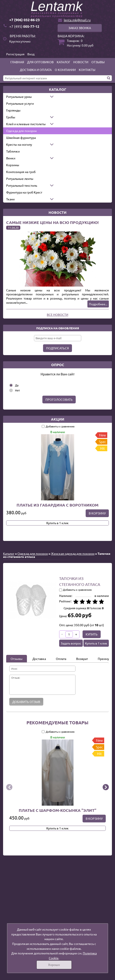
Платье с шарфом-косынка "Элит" (57, 810)
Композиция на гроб (21, 172)
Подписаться (57, 348)
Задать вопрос (71, 643)
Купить (92, 634)
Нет (17, 390)
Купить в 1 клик (57, 523)
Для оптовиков (40, 62)
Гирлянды (13, 110)
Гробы (11, 117)
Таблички (13, 151)
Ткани (10, 199)
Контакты (87, 70)
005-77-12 (24, 26)
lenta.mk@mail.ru (77, 20)
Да (17, 385)
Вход (31, 54)
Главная (17, 62)
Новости (81, 62)
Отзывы (98, 62)
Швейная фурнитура (21, 138)
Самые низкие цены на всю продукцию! (52, 222)
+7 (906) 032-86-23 (25, 20)
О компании (65, 70)
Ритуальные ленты (20, 179)
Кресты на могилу (19, 144)
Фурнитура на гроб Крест (24, 192)
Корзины (13, 165)
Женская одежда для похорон (73, 553)
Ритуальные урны (19, 97)
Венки (11, 158)
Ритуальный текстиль (22, 185)
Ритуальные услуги (20, 103)
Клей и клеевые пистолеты (26, 124)
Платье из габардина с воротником (57, 505)
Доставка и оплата (36, 70)
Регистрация (15, 54)
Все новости (57, 315)
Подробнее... (98, 304)
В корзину (97, 513)
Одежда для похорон (21, 131)
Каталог (63, 62)
